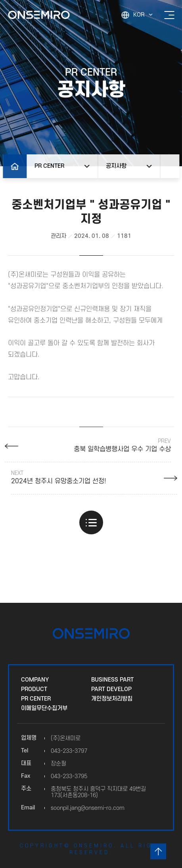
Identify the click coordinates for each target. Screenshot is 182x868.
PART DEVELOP (111, 689)
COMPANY (35, 680)
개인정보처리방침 (112, 699)
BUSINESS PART (112, 680)
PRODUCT (34, 689)
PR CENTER (36, 699)
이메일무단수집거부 (44, 708)
